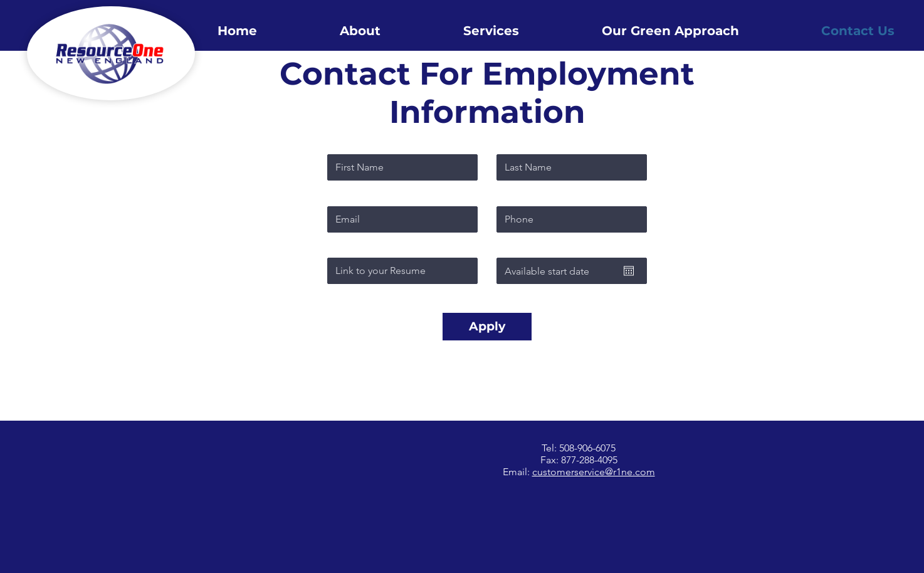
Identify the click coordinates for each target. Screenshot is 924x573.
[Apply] (487, 327)
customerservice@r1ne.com (594, 472)
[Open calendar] (629, 271)
